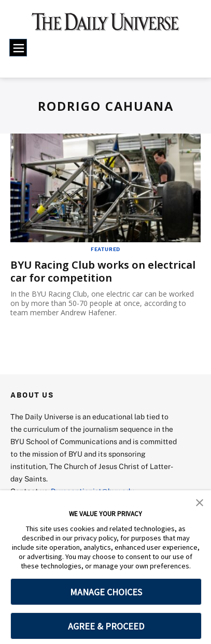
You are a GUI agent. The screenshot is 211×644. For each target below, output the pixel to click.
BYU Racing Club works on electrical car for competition (103, 271)
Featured (105, 249)
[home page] (105, 26)
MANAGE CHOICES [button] (106, 592)
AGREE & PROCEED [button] (106, 626)
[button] (200, 502)
